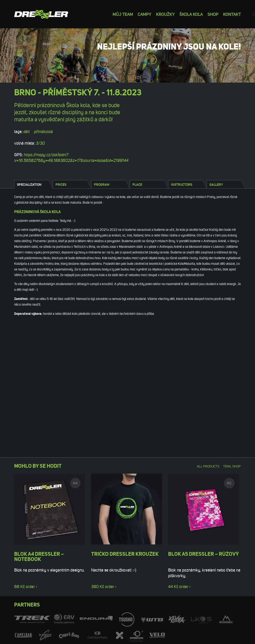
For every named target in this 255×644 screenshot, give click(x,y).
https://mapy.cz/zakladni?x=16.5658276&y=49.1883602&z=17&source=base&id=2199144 (71, 158)
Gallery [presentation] (216, 184)
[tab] (31, 184)
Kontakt (232, 14)
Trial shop (232, 466)
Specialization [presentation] (29, 184)
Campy (144, 14)
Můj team (123, 14)
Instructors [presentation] (182, 184)
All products (208, 466)
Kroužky (165, 14)
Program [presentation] (102, 184)
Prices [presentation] (61, 184)
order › (31, 587)
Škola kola (191, 14)
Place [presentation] (137, 184)
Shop (213, 14)
